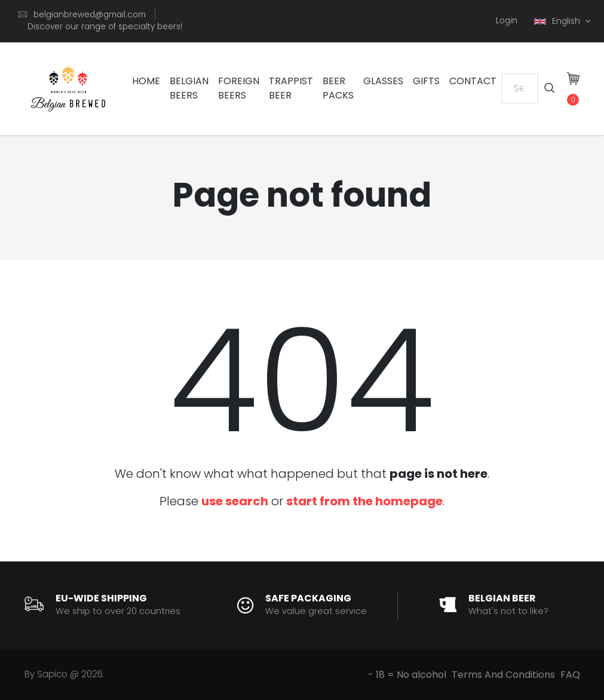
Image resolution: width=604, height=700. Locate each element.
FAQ (570, 675)
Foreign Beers (239, 88)
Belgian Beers (189, 88)
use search (235, 501)
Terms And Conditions (503, 675)
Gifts (426, 81)
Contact (473, 81)
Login (507, 21)
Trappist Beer (291, 88)
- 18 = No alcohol (407, 675)
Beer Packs (338, 88)
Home (146, 81)
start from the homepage (364, 501)
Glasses (383, 81)
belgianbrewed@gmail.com (90, 15)
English (558, 21)
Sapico (52, 674)
